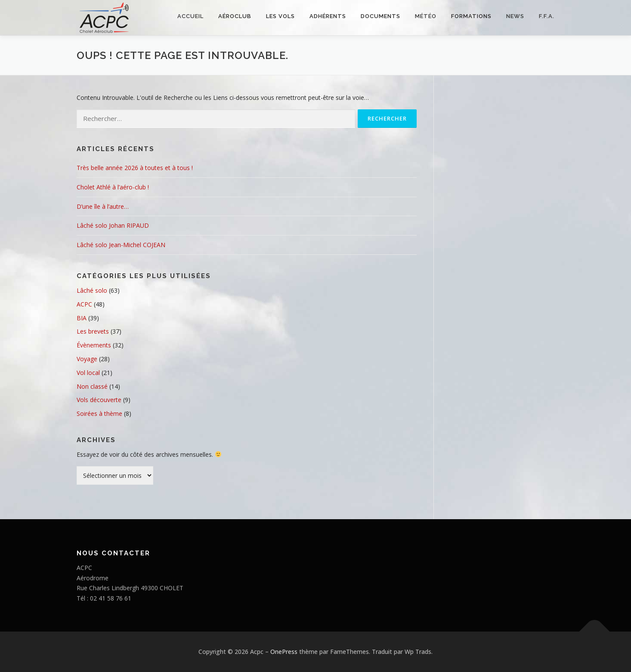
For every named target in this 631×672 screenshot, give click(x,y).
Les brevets (93, 331)
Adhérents (328, 16)
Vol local (88, 373)
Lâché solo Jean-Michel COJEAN (121, 245)
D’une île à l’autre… (103, 206)
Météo (426, 16)
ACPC (84, 304)
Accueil (190, 16)
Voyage (87, 359)
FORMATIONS (471, 16)
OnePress (284, 652)
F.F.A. (547, 16)
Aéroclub (235, 16)
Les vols (280, 16)
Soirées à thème (99, 413)
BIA (82, 318)
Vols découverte (99, 400)
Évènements (94, 345)
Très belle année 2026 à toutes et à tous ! (135, 168)
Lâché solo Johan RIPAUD (113, 225)
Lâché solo (92, 290)
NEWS (515, 16)
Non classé (92, 386)
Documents (380, 16)
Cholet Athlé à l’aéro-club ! (113, 187)
